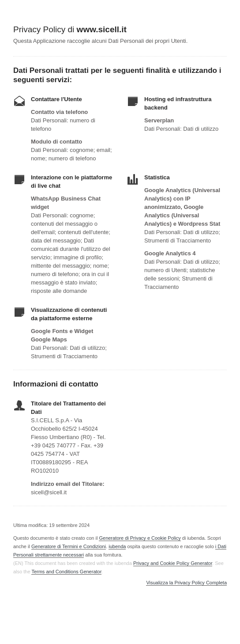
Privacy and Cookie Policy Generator (173, 563)
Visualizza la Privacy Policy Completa (186, 583)
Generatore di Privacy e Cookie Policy (140, 538)
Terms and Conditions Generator (66, 572)
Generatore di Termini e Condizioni (69, 546)
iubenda (117, 546)
